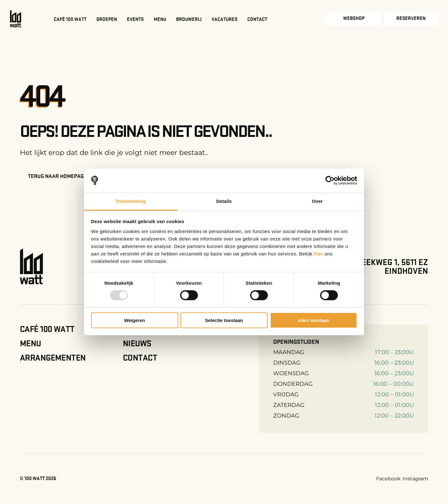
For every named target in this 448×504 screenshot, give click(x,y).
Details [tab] (224, 201)
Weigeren (135, 320)
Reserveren (411, 18)
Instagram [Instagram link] (415, 479)
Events (135, 19)
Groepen (107, 19)
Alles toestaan (314, 320)
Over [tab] (317, 201)
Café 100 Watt (70, 19)
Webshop (354, 18)
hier (319, 254)
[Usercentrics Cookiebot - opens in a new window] (330, 180)
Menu (160, 19)
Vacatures (224, 19)
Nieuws (137, 343)
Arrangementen (53, 358)
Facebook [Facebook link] (388, 479)
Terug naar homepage (57, 176)
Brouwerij (189, 19)
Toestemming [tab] (131, 201)
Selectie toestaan (224, 320)
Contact (257, 19)
